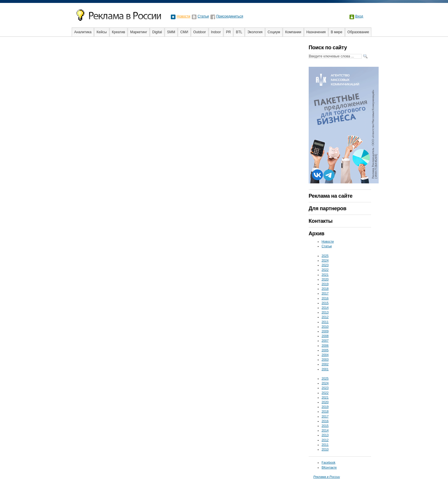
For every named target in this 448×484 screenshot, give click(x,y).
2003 (325, 360)
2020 (325, 279)
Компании (293, 32)
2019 (325, 284)
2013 (325, 312)
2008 (325, 336)
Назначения (316, 32)
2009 (325, 331)
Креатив (118, 32)
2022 (325, 270)
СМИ (184, 32)
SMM (171, 32)
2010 (325, 327)
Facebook (328, 462)
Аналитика (83, 32)
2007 (325, 341)
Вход (359, 16)
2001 (325, 369)
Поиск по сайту (328, 48)
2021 (325, 275)
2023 (325, 265)
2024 (325, 260)
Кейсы (102, 32)
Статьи (203, 16)
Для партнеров (327, 208)
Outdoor (200, 32)
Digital (157, 32)
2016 (325, 298)
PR (228, 32)
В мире (337, 32)
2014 (325, 308)
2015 (325, 303)
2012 (325, 317)
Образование (358, 32)
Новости (183, 16)
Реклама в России (327, 477)
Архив (317, 234)
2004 (325, 355)
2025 (325, 256)
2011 (325, 322)
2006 (325, 346)
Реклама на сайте (331, 196)
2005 (325, 350)
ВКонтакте (329, 467)
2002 (325, 364)
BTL (239, 32)
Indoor (216, 32)
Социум (274, 32)
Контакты (321, 221)
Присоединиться (230, 16)
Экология (255, 32)
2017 (325, 293)
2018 (325, 289)
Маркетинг (139, 32)
